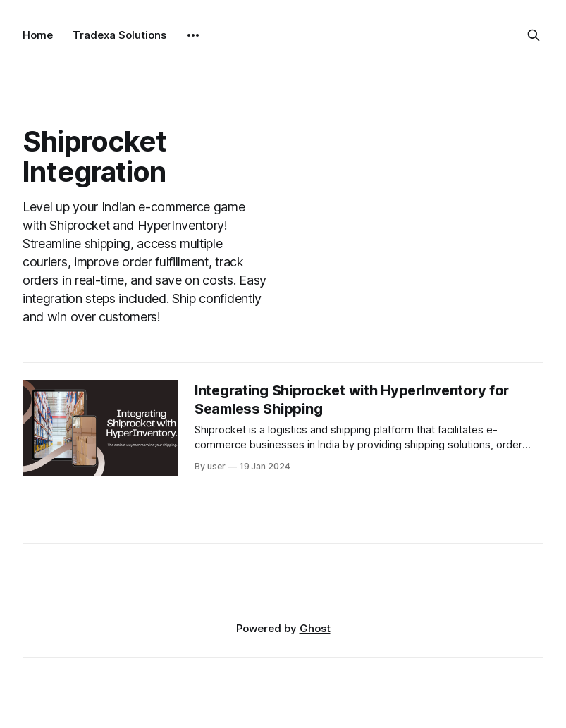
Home (38, 35)
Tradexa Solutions (119, 35)
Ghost (315, 628)
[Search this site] (534, 35)
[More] (193, 35)
